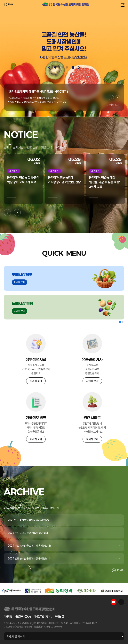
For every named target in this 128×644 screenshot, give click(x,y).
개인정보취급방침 (23, 617)
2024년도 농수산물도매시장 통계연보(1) (29, 558)
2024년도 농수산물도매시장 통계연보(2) (29, 546)
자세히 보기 (113, 105)
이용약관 (8, 617)
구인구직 (61, 147)
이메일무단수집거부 (43, 617)
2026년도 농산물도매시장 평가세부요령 (29, 520)
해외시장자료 (31, 508)
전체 (7, 147)
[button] (120, 322)
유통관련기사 (51, 508)
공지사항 (18, 147)
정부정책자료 (12, 508)
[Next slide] (79, 68)
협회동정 (32, 147)
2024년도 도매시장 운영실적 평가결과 (28, 533)
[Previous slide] (49, 68)
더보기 (118, 570)
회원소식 (47, 147)
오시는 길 (59, 617)
